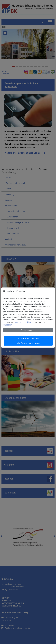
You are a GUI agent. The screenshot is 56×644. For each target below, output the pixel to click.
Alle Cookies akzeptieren (28, 343)
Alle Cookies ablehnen (28, 338)
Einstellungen (27, 330)
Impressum (8, 325)
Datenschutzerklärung (24, 322)
